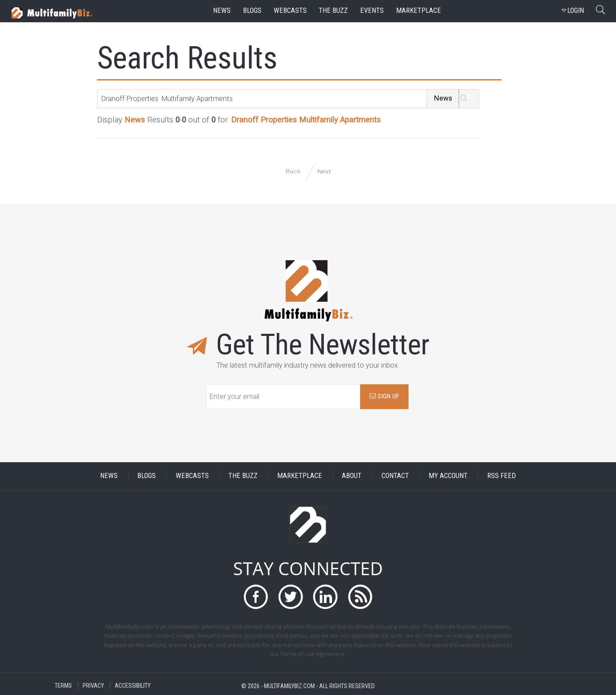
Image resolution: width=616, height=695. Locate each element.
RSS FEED (502, 476)
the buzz (333, 10)
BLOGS (147, 476)
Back (293, 171)
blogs (252, 10)
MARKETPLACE (300, 476)
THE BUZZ (243, 476)
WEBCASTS (192, 476)
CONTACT (395, 476)
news (222, 10)
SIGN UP (384, 396)
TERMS (63, 686)
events (372, 10)
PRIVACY (93, 686)
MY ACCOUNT (448, 476)
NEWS (109, 476)
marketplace (419, 10)
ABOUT (352, 476)
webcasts (290, 10)
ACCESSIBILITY (133, 686)
